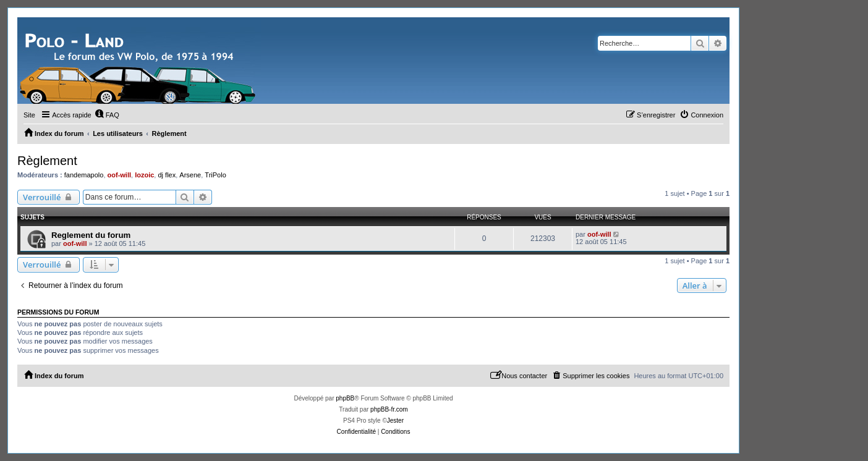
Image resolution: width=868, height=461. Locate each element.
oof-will (120, 175)
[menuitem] (107, 115)
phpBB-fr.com (389, 409)
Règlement (47, 161)
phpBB (345, 398)
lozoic (144, 175)
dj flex (167, 175)
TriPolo (215, 175)
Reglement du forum (91, 235)
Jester (395, 421)
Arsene (190, 175)
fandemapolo (84, 175)
